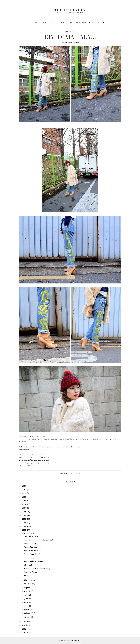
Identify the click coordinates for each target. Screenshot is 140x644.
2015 (24, 523)
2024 (24, 490)
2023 (24, 493)
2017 (24, 515)
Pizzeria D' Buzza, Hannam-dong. (37, 569)
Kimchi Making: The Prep (34, 562)
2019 (24, 508)
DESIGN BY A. (77, 641)
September (29, 588)
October (28, 584)
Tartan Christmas (31, 547)
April (26, 606)
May (26, 602)
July (26, 595)
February (28, 613)
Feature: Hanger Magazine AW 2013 (39, 540)
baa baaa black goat (32, 544)
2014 (24, 526)
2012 (24, 622)
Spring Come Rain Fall (33, 554)
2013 (24, 530)
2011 (24, 625)
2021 (24, 501)
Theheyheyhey (70, 10)
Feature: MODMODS (33, 551)
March (27, 610)
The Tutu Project (31, 572)
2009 (25, 633)
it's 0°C (27, 576)
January (28, 617)
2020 (25, 504)
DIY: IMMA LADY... (32, 536)
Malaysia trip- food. (32, 558)
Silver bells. (28, 565)
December (29, 533)
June (26, 599)
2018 (24, 512)
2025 (24, 486)
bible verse (70, 32)
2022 (24, 497)
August (27, 591)
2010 (24, 629)
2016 (24, 519)
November (29, 580)
